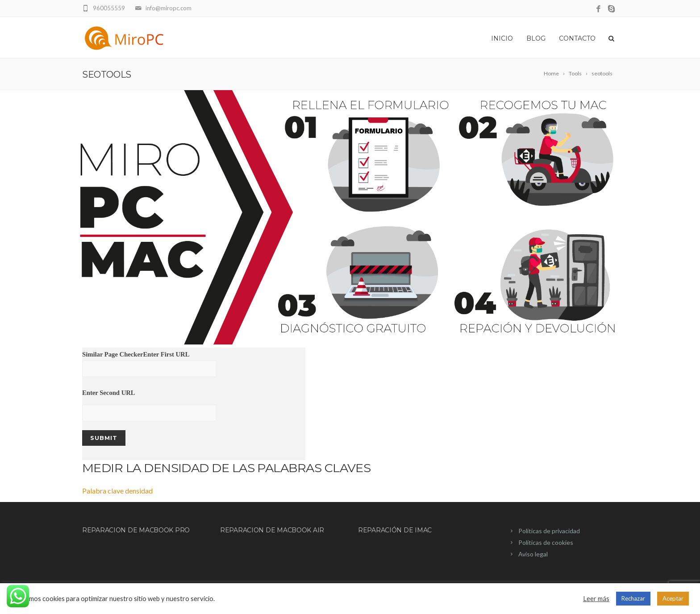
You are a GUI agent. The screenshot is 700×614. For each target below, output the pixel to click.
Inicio (502, 38)
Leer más (596, 599)
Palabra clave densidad (117, 491)
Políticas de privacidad (549, 531)
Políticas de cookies (546, 542)
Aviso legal (533, 554)
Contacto (577, 38)
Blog (536, 38)
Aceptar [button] (673, 598)
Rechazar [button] (633, 598)
